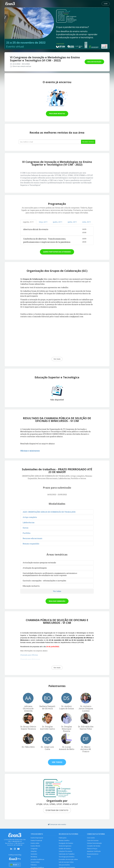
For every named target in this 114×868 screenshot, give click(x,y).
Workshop (34, 857)
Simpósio (34, 852)
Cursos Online (35, 863)
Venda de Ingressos (65, 846)
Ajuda (89, 857)
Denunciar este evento (57, 824)
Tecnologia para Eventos (67, 857)
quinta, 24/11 (72, 222)
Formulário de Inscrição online (68, 860)
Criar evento (91, 838)
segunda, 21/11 (28, 222)
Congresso (34, 849)
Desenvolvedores (93, 854)
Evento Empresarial (37, 838)
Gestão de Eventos (65, 849)
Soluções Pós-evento (66, 852)
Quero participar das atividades (57, 252)
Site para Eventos (64, 865)
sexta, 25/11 (87, 222)
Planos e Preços (92, 849)
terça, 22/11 (43, 222)
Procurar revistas (57, 114)
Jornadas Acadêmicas (37, 860)
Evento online (35, 843)
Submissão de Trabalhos (67, 854)
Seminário (34, 854)
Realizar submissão (57, 601)
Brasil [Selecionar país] (15, 865)
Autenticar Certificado (94, 852)
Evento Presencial (36, 841)
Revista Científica (64, 841)
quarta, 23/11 (58, 222)
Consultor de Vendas (94, 846)
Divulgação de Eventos (66, 843)
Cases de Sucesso (93, 841)
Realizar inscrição (94, 62)
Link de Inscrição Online (66, 863)
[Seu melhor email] (50, 142)
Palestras (34, 865)
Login (106, 4)
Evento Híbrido (35, 846)
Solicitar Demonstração (94, 843)
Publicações (63, 838)
